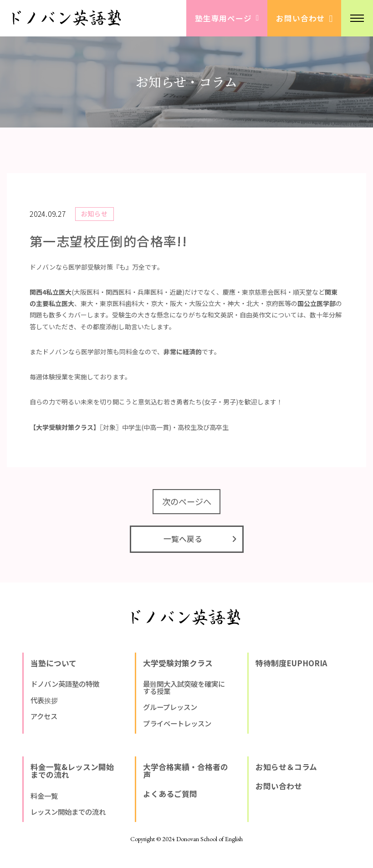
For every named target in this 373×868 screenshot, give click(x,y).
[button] (357, 18)
